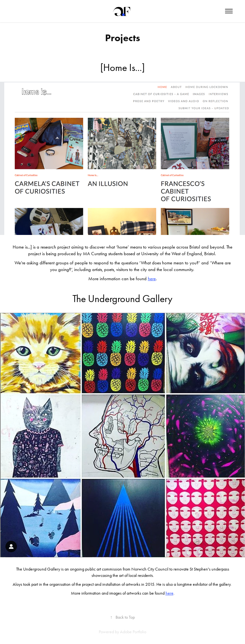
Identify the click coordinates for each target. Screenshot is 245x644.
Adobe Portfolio (133, 632)
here (152, 279)
